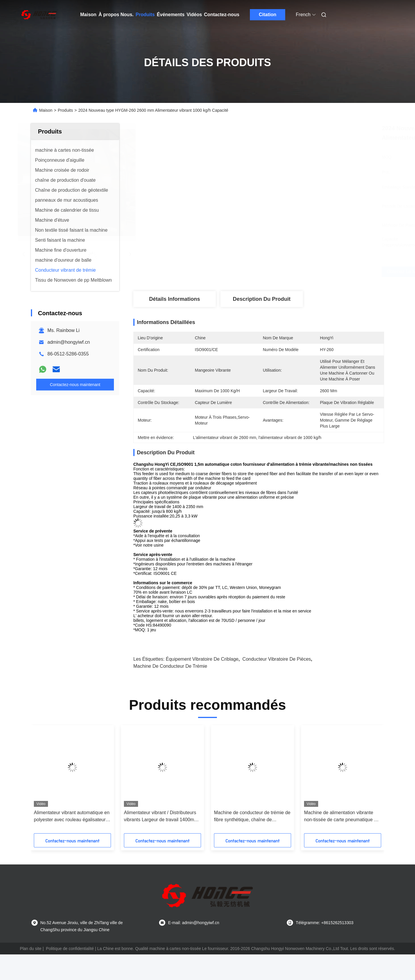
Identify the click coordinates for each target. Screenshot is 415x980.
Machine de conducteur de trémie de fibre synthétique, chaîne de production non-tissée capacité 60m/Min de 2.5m (252, 817)
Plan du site (31, 949)
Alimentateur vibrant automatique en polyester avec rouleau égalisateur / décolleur (72, 817)
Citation (268, 15)
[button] (45, 781)
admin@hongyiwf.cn (69, 342)
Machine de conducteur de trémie (170, 666)
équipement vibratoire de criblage (202, 659)
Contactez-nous (222, 15)
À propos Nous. (116, 15)
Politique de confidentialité (70, 949)
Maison (88, 15)
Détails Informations (174, 299)
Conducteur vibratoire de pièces (277, 659)
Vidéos (194, 15)
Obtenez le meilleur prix (299, 272)
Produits (145, 15)
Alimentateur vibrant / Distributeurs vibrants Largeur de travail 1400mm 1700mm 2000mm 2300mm (161, 817)
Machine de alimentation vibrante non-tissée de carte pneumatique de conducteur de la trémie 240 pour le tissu (342, 817)
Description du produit (262, 299)
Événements (171, 15)
